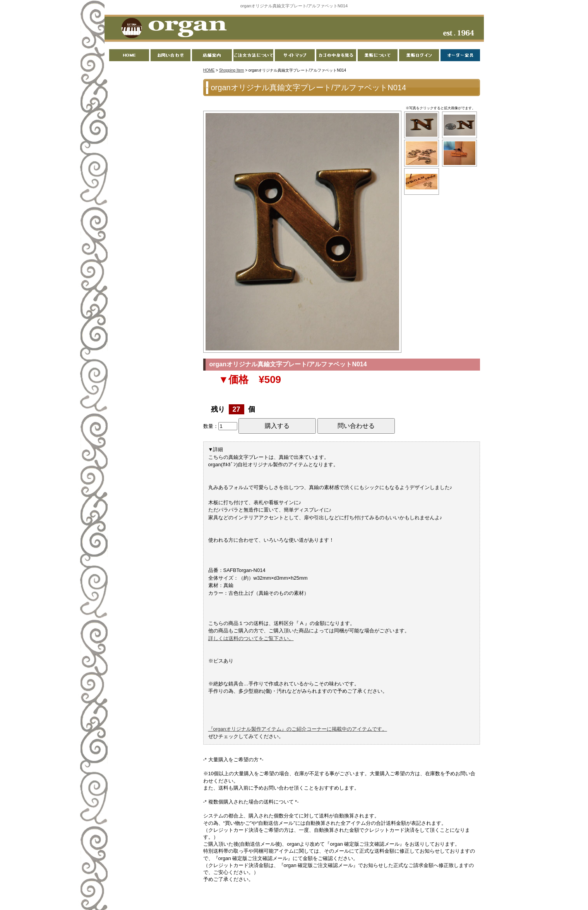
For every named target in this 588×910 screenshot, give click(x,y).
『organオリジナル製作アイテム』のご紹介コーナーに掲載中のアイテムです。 (298, 729)
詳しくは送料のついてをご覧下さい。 (251, 638)
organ (172, 29)
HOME (209, 70)
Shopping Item (232, 70)
